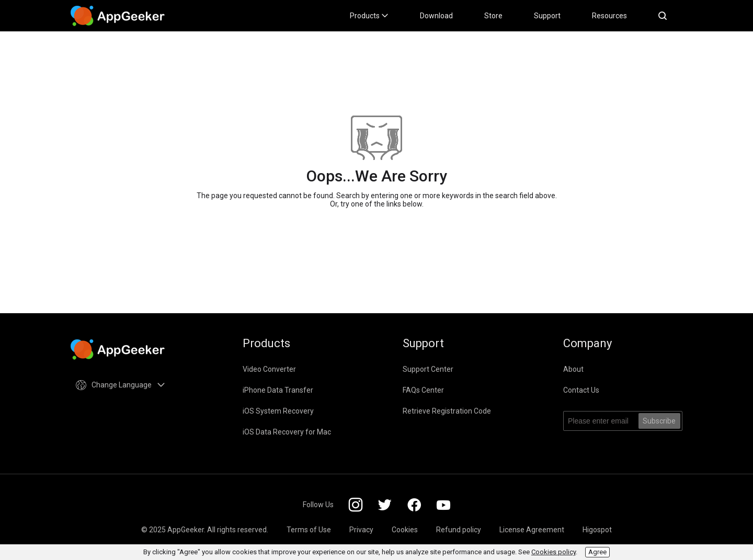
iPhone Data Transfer (278, 390)
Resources (609, 16)
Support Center (428, 369)
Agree (597, 552)
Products (369, 16)
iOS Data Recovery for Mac (287, 432)
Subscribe (659, 421)
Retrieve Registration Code (447, 411)
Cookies (405, 530)
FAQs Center (423, 390)
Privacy (361, 530)
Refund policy (459, 530)
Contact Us (581, 390)
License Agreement (532, 530)
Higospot (597, 530)
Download (436, 16)
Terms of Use (309, 530)
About (573, 369)
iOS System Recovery (278, 411)
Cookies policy (554, 552)
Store (493, 16)
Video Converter (269, 369)
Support (547, 16)
